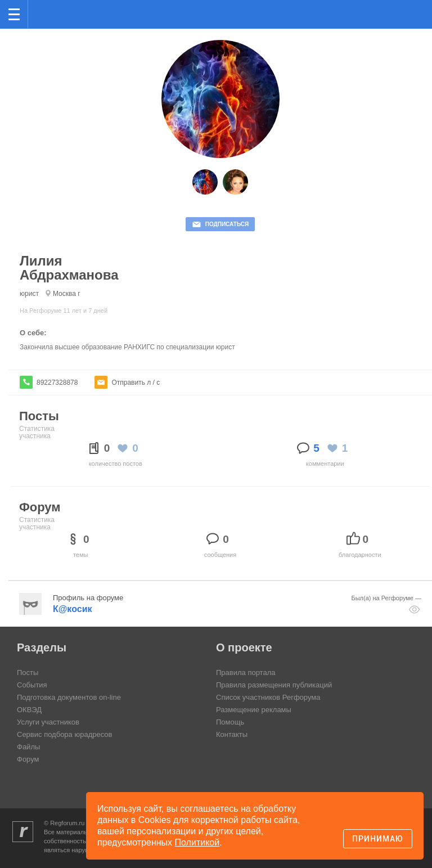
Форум (28, 759)
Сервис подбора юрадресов (64, 734)
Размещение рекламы (254, 710)
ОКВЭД (29, 710)
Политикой (197, 842)
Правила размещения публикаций (274, 685)
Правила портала (246, 673)
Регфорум (46, 13)
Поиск (386, 13)
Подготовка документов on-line (69, 697)
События (32, 685)
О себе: (33, 333)
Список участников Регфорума (268, 697)
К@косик (72, 609)
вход (409, 6)
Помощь (230, 722)
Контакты (232, 734)
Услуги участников (48, 722)
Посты (28, 673)
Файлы (28, 747)
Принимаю (378, 839)
